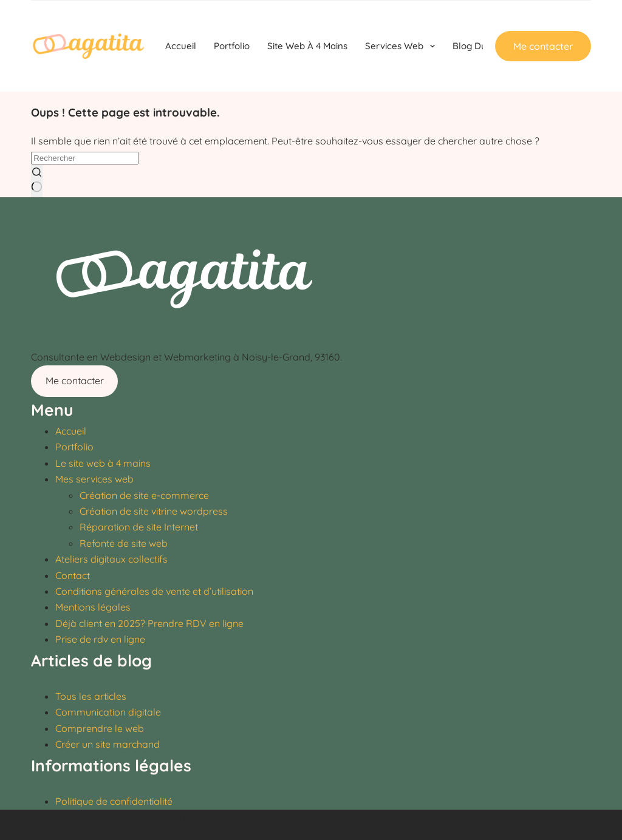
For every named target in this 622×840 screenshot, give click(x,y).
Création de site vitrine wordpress (154, 511)
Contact (73, 575)
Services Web (402, 46)
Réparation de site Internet (139, 527)
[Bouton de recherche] (37, 181)
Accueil (181, 46)
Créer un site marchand (108, 744)
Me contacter (543, 46)
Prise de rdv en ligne (100, 639)
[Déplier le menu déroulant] (432, 46)
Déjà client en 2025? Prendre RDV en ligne (149, 623)
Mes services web (94, 479)
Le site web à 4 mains (103, 463)
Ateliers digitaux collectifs (111, 559)
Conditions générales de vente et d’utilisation (154, 591)
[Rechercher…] (85, 158)
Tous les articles (91, 696)
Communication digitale (108, 712)
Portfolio (232, 46)
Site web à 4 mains (307, 46)
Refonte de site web (124, 543)
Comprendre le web (100, 728)
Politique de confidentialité (114, 801)
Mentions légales (93, 607)
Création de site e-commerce (144, 495)
